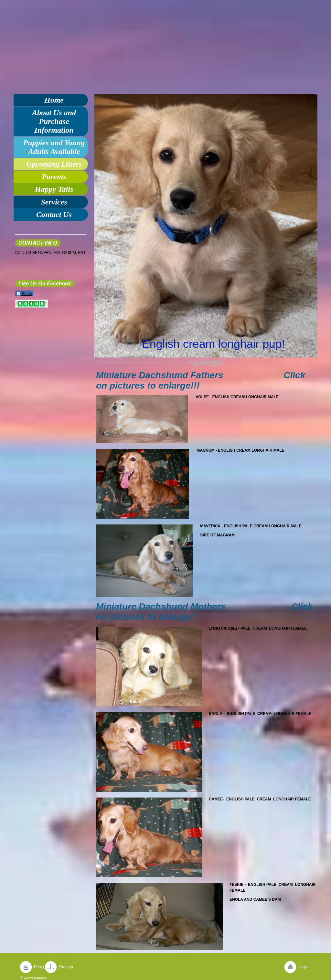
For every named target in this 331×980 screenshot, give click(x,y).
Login (303, 967)
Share (24, 294)
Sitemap (66, 967)
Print (38, 967)
